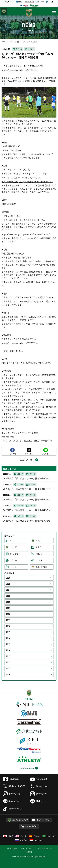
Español (34, 836)
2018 (8, 626)
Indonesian (36, 840)
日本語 (8, 836)
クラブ (38, 547)
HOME (4, 42)
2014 (8, 650)
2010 (8, 674)
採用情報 (29, 852)
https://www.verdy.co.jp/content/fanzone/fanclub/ (26, 234)
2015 (8, 644)
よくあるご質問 (12, 849)
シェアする (12, 454)
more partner (27, 768)
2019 (8, 620)
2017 (8, 632)
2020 (8, 614)
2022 (8, 602)
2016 (8, 638)
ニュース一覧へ (27, 460)
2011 (8, 668)
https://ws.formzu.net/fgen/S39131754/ (20, 70)
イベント (31, 49)
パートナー (40, 560)
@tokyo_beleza (39, 786)
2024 (8, 590)
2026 (8, 578)
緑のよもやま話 (42, 567)
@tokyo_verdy (12, 794)
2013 (8, 656)
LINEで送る (46, 454)
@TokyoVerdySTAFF (14, 786)
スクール (19, 49)
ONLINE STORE (31, 826)
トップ (38, 541)
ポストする (29, 454)
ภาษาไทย (21, 840)
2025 (8, 584)
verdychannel (38, 779)
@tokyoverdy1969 (13, 809)
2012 (8, 662)
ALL (11, 541)
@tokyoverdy (11, 801)
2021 (8, 608)
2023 (8, 596)
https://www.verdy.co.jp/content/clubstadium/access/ (27, 181)
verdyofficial (11, 779)
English (21, 836)
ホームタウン (15, 554)
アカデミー (40, 554)
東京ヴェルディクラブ (20, 820)
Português (49, 836)
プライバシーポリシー (44, 849)
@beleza (36, 801)
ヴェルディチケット (44, 820)
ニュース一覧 (14, 42)
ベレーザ (13, 547)
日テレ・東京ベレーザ (4, 11)
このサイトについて (27, 849)
